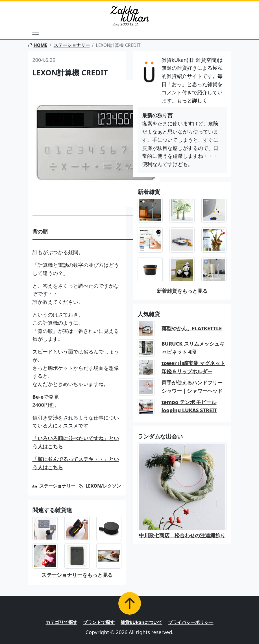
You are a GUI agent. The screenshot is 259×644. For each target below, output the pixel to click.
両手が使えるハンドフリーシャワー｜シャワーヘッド (192, 387)
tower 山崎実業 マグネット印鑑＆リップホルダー (193, 367)
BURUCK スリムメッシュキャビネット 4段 (193, 348)
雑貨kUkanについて (142, 622)
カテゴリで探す (62, 622)
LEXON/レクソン (103, 486)
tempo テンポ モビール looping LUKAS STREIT (189, 406)
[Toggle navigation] (36, 32)
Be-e (38, 397)
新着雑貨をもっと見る (182, 291)
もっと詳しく (192, 101)
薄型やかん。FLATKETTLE (192, 328)
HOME (38, 45)
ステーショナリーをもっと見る (77, 575)
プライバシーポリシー (191, 622)
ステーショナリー (72, 45)
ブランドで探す (99, 622)
